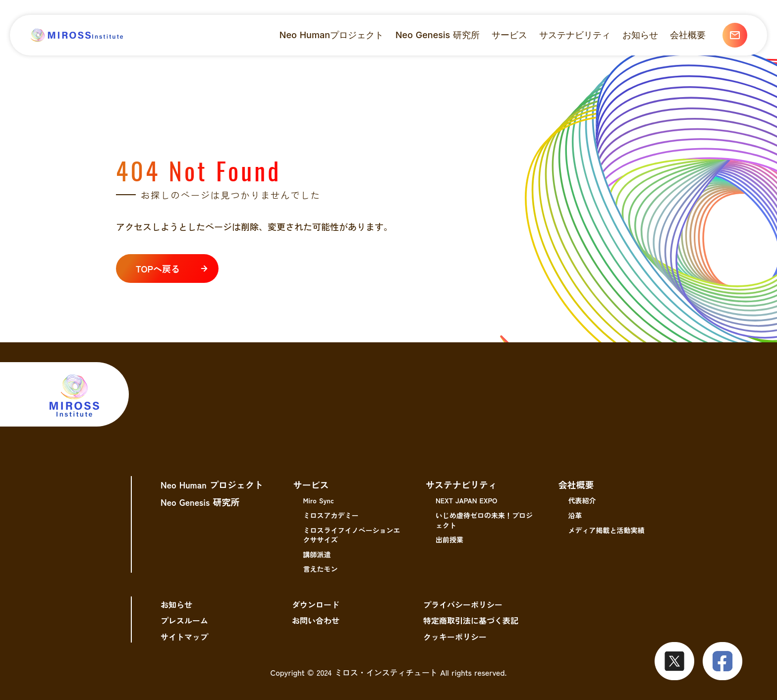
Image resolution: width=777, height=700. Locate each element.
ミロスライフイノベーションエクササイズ (352, 535)
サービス (311, 485)
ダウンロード (316, 604)
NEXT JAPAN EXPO (466, 500)
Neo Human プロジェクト (212, 485)
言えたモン (321, 569)
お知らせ (176, 604)
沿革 (575, 515)
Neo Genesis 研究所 (200, 502)
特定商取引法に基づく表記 (471, 620)
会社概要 (576, 485)
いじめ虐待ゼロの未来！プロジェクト (484, 520)
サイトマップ (184, 637)
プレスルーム (184, 620)
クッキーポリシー (455, 637)
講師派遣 (317, 554)
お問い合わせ (316, 620)
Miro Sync (319, 500)
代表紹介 (582, 500)
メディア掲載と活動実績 (607, 530)
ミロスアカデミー (331, 515)
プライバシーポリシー (463, 604)
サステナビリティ (461, 485)
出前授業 (449, 539)
